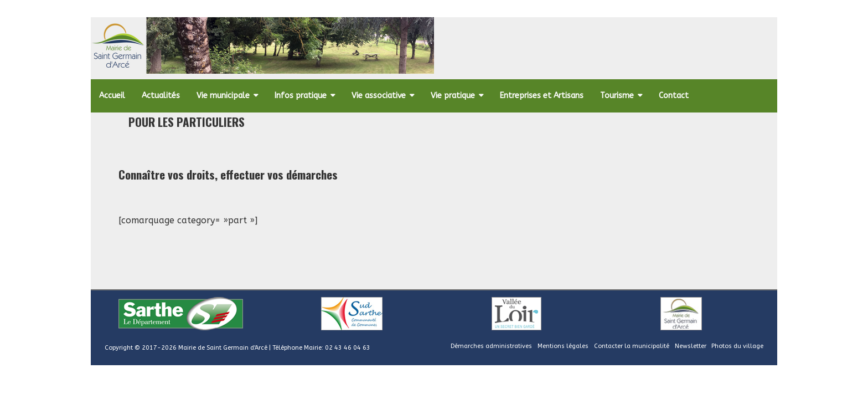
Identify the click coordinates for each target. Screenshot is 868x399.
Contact (674, 96)
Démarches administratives (491, 346)
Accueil (112, 96)
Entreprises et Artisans (542, 96)
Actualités (161, 96)
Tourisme (617, 96)
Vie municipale (223, 96)
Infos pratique (301, 96)
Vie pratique (453, 96)
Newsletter (691, 346)
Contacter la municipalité (632, 346)
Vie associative (379, 96)
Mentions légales (563, 346)
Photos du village (737, 346)
